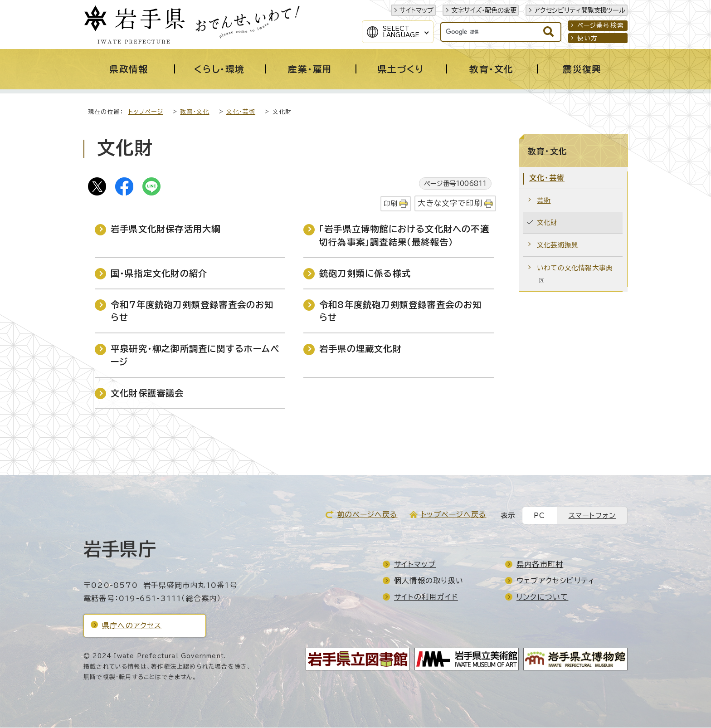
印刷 (390, 204)
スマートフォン (592, 516)
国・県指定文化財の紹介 (159, 274)
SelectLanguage (401, 32)
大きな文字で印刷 (450, 203)
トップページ (146, 112)
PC (539, 516)
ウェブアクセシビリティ (555, 581)
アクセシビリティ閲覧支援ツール (580, 10)
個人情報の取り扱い (429, 581)
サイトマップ (416, 10)
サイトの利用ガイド (426, 597)
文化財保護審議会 (147, 393)
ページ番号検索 (601, 25)
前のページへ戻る (367, 515)
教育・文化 (195, 112)
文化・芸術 (241, 112)
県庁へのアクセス (132, 626)
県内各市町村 (540, 565)
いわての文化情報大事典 (575, 274)
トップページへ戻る (454, 515)
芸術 (544, 201)
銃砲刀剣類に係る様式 (365, 274)
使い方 (588, 38)
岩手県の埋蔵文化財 (360, 349)
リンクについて (542, 597)
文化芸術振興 (558, 245)
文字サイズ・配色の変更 (484, 10)
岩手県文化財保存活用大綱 (166, 229)
